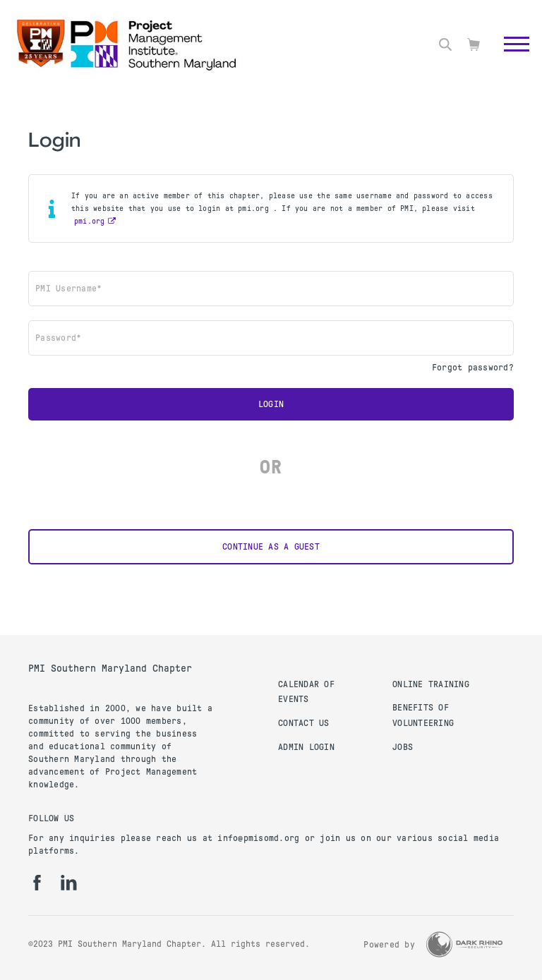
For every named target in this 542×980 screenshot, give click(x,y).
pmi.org (90, 221)
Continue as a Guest (271, 547)
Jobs (403, 747)
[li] (69, 883)
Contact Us (304, 723)
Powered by (389, 945)
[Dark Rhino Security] (464, 944)
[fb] (37, 883)
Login (271, 404)
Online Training (431, 684)
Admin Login (306, 747)
